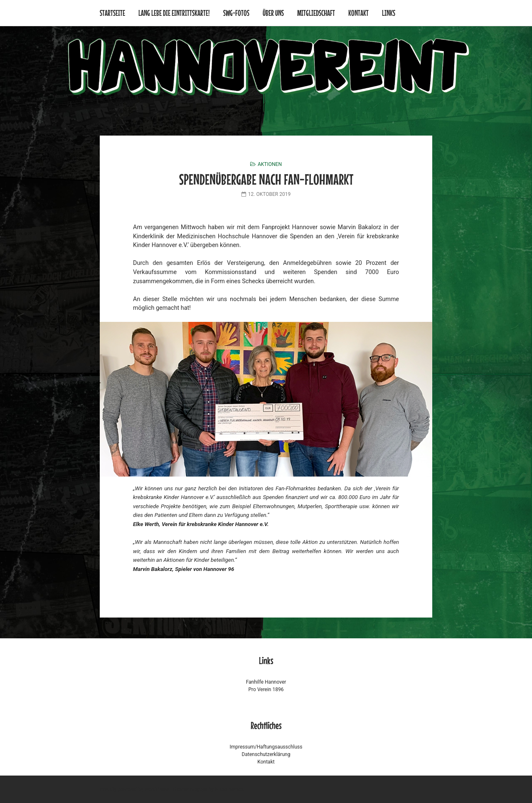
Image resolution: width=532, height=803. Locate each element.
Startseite (112, 13)
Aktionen (270, 164)
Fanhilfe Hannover (266, 682)
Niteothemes (229, 789)
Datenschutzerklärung (266, 754)
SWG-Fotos (236, 13)
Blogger (199, 789)
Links (389, 13)
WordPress (157, 789)
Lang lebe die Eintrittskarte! (174, 13)
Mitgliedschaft (316, 13)
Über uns (273, 13)
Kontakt (358, 13)
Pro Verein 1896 (266, 689)
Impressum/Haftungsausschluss (266, 747)
